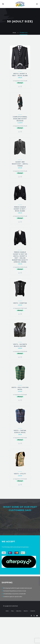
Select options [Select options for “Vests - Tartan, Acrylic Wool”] (19, 443)
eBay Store (19, 638)
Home (7, 638)
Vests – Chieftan (20, 303)
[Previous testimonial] (2, 535)
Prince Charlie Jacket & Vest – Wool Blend (20, 209)
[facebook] (31, 643)
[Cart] (3, 4)
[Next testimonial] (38, 535)
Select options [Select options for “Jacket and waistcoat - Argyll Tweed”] (19, 177)
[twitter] (34, 643)
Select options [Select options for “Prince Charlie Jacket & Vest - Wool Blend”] (19, 222)
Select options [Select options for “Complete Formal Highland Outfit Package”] (19, 132)
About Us (26, 638)
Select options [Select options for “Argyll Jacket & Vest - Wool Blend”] (19, 87)
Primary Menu (37, 4)
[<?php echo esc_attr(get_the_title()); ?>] (21, 87)
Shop (12, 638)
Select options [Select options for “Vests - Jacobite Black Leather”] (19, 357)
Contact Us (33, 638)
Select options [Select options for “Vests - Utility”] (19, 485)
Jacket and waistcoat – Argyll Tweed (20, 164)
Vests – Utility (20, 474)
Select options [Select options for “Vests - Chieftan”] (19, 314)
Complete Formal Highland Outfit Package (20, 119)
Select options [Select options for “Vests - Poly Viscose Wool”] (19, 400)
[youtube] (37, 643)
